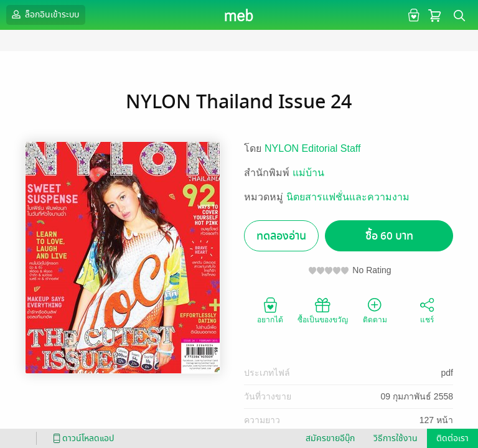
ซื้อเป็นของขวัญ (323, 310)
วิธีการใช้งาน (396, 438)
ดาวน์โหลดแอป (82, 438)
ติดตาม (375, 310)
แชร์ (427, 310)
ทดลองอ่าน (281, 236)
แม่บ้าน (308, 173)
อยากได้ (270, 310)
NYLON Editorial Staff (312, 148)
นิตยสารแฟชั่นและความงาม (348, 197)
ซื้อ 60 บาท (389, 236)
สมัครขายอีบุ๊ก (330, 438)
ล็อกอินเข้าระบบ (44, 14)
